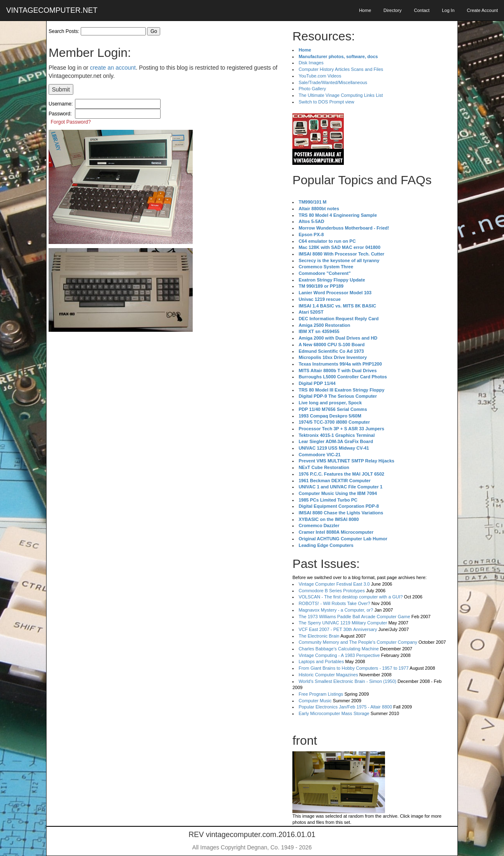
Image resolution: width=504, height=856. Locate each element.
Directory (392, 10)
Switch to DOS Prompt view (326, 102)
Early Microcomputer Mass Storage (334, 713)
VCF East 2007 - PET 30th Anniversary (338, 629)
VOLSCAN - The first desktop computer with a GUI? (351, 597)
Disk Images (311, 63)
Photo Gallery (312, 89)
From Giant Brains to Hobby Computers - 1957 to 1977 (353, 668)
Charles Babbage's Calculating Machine (339, 649)
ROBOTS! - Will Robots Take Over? (334, 603)
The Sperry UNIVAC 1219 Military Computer (343, 623)
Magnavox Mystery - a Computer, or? (336, 610)
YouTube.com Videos (320, 76)
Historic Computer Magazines (328, 675)
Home (365, 10)
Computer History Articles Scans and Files (341, 69)
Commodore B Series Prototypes (332, 591)
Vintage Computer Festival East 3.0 (334, 584)
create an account (113, 68)
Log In (448, 10)
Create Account (482, 10)
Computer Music (315, 701)
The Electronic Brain (319, 636)
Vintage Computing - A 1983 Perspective (339, 655)
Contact (422, 10)
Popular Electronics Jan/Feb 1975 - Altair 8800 (345, 707)
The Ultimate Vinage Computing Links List (341, 95)
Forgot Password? (71, 122)
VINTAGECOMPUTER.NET (52, 10)
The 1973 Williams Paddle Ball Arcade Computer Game (354, 617)
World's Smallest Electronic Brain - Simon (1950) (347, 681)
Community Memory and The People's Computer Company (358, 642)
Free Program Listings (321, 694)
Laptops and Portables (321, 661)
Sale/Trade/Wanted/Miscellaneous (333, 82)
